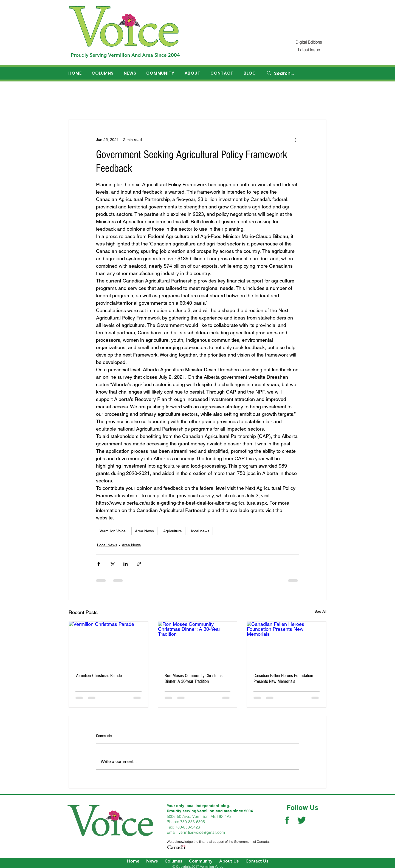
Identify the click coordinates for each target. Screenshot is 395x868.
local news (200, 531)
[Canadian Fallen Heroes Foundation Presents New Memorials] (287, 644)
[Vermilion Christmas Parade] (108, 644)
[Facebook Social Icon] (287, 820)
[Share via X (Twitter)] (112, 564)
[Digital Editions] (309, 42)
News (152, 861)
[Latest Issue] (309, 50)
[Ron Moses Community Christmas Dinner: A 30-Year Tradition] (198, 644)
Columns (173, 861)
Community (201, 861)
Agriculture (173, 531)
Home (133, 861)
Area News (144, 531)
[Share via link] (139, 564)
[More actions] (296, 140)
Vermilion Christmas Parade (99, 676)
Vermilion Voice (113, 531)
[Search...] (297, 73)
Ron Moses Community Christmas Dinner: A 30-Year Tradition (194, 678)
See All (320, 611)
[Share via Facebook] (99, 564)
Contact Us (257, 861)
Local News (107, 545)
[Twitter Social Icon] (302, 820)
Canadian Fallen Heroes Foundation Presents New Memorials (283, 678)
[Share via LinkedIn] (125, 564)
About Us (229, 861)
